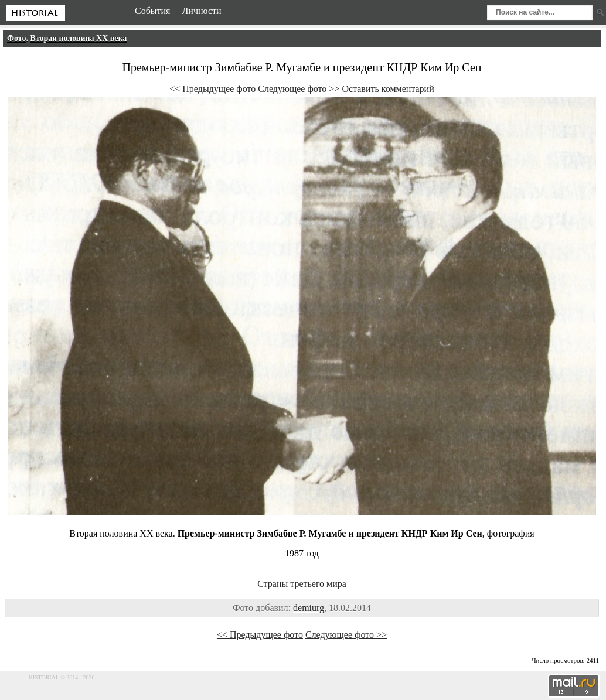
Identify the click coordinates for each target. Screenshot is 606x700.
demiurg (309, 608)
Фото (17, 38)
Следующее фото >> (299, 89)
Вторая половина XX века (79, 38)
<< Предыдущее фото (212, 89)
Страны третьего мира (302, 584)
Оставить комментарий (388, 89)
